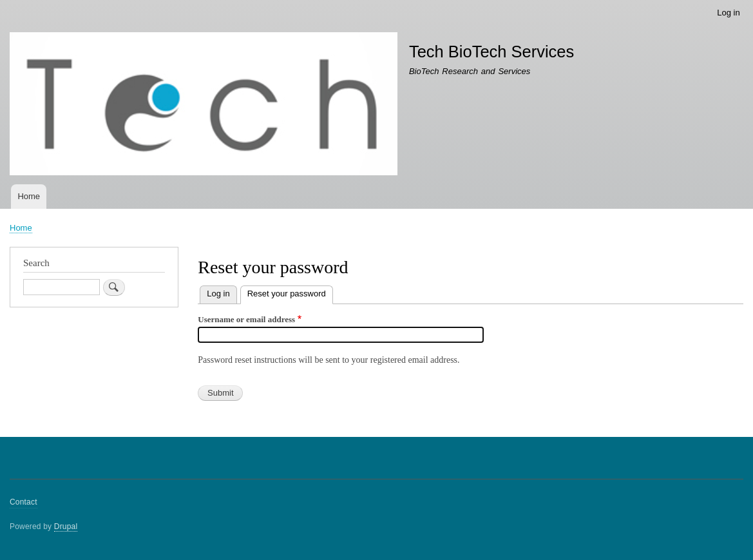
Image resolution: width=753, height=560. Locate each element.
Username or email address (246, 319)
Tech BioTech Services (491, 52)
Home (29, 196)
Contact (24, 502)
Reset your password (290, 292)
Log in (728, 13)
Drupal (66, 526)
